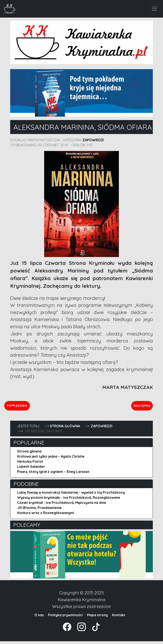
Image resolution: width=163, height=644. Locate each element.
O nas (39, 618)
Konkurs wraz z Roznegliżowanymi (46, 516)
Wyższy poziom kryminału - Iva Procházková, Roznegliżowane (69, 500)
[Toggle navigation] (155, 9)
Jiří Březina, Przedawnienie (39, 511)
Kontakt (119, 618)
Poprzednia (35, 407)
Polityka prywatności (65, 618)
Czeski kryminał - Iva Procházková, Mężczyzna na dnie (62, 506)
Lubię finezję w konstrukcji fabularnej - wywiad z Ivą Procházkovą (71, 495)
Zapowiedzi (93, 140)
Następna (140, 407)
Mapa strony (97, 618)
